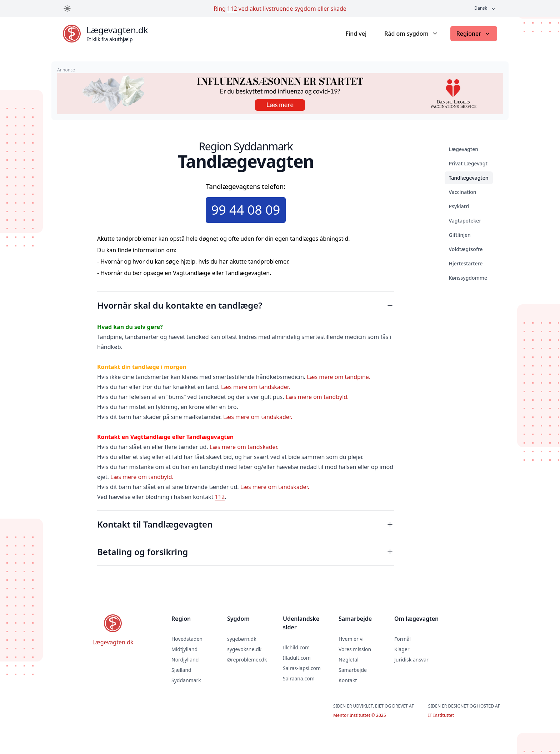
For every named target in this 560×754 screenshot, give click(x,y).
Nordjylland (185, 660)
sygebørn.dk (242, 639)
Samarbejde (353, 670)
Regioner (474, 34)
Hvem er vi (351, 639)
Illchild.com (296, 647)
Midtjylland (184, 649)
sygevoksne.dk (244, 649)
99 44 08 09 (246, 210)
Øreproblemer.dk (247, 660)
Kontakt (348, 680)
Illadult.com (297, 658)
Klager (402, 649)
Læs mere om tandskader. (256, 387)
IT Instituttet (441, 715)
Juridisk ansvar (411, 660)
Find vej (356, 34)
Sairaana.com (299, 678)
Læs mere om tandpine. (339, 377)
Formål (402, 639)
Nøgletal (349, 660)
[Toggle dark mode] (67, 9)
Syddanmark (186, 680)
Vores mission (355, 649)
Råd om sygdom (411, 34)
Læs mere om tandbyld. (317, 397)
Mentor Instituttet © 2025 (359, 715)
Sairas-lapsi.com (302, 668)
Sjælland (181, 670)
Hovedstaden (187, 639)
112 (232, 9)
